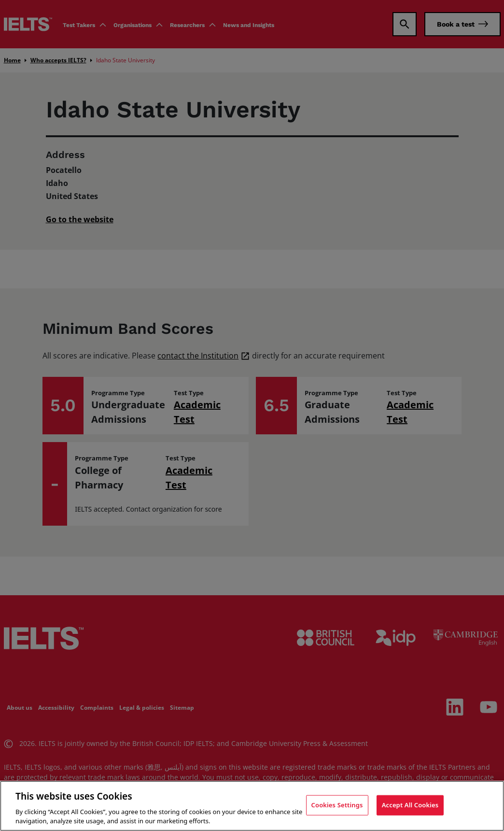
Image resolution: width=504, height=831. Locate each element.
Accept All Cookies (410, 805)
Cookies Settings (337, 805)
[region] (252, 806)
